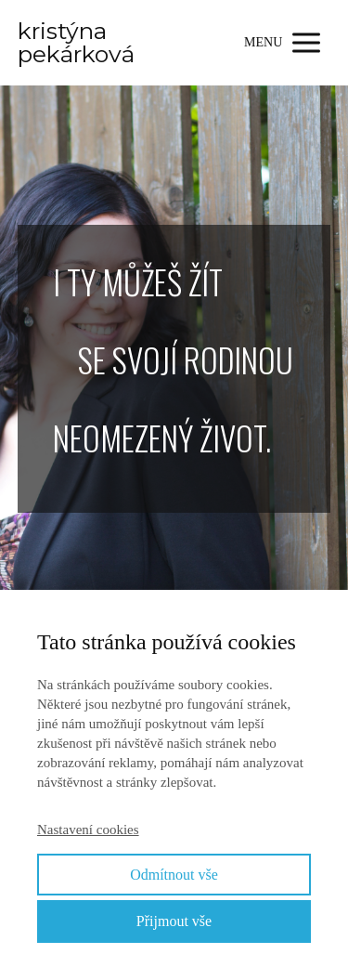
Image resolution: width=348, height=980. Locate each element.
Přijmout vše (174, 921)
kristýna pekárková (76, 43)
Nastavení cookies (88, 830)
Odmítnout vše (174, 875)
